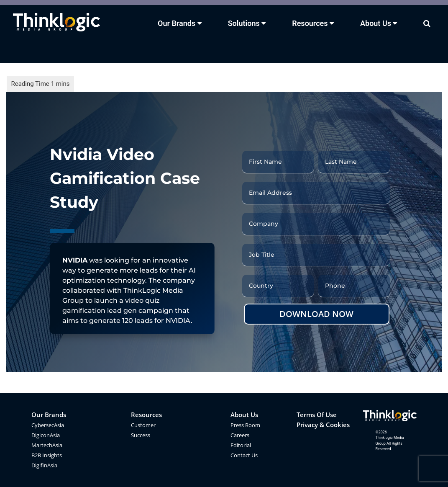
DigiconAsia (46, 435)
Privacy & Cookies (323, 425)
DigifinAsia (44, 465)
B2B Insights (47, 455)
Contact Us (244, 455)
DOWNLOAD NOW (316, 314)
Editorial (241, 445)
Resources (146, 415)
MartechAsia (47, 445)
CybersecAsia (48, 425)
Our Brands (49, 415)
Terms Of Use (317, 415)
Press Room (245, 425)
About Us (244, 415)
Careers (240, 435)
